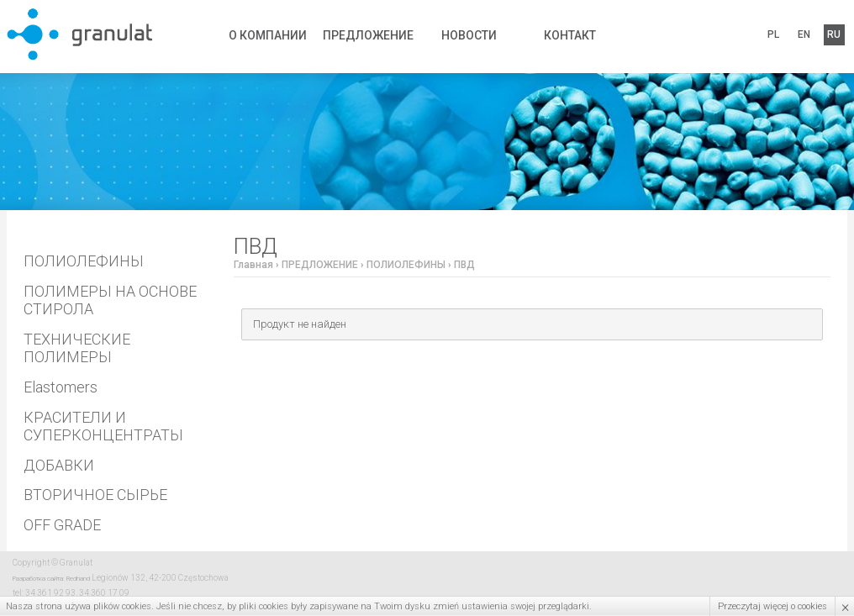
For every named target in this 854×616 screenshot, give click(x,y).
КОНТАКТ (570, 34)
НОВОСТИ (469, 34)
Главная (253, 265)
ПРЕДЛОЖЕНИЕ (368, 34)
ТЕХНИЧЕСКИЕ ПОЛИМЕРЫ (77, 348)
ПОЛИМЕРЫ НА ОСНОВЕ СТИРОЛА (110, 300)
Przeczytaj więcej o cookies (772, 606)
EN (802, 34)
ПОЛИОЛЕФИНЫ (84, 261)
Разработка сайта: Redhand (51, 579)
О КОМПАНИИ (268, 34)
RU (828, 34)
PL (776, 34)
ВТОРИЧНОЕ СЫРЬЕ (95, 495)
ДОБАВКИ (59, 465)
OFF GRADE (62, 525)
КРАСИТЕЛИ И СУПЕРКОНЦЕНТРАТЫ (103, 426)
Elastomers (61, 387)
